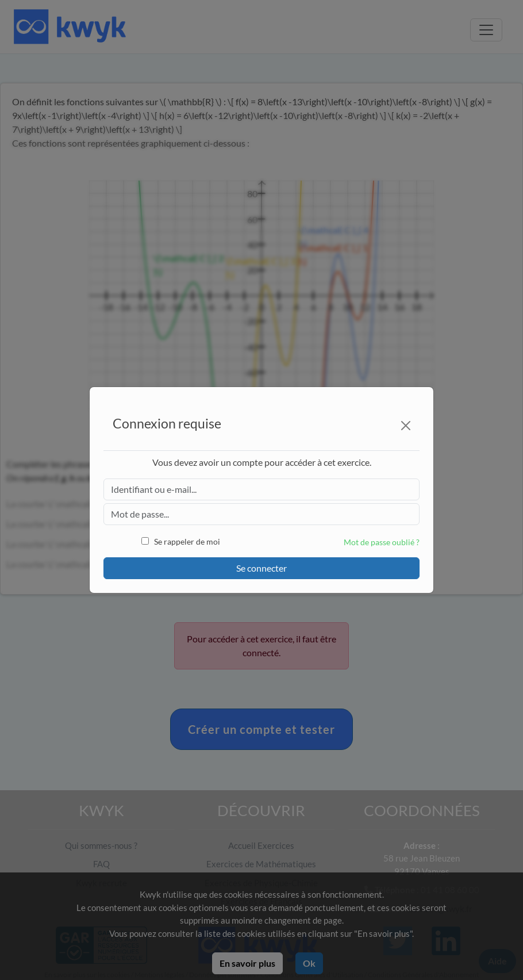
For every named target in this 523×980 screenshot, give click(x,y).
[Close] (406, 426)
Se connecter (261, 568)
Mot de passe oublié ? (382, 542)
